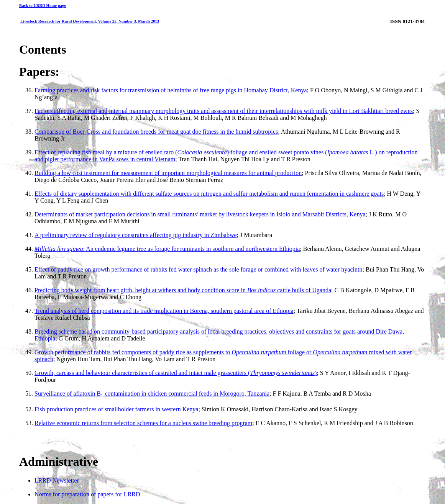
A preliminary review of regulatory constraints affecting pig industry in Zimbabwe (136, 235)
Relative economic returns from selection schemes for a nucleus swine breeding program (143, 423)
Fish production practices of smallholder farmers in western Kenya (116, 409)
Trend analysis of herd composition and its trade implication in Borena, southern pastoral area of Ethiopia (164, 311)
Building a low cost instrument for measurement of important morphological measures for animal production (168, 173)
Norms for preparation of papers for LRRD (87, 494)
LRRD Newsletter (57, 480)
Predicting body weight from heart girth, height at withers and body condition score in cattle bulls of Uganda (183, 290)
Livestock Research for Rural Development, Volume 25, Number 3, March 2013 (90, 21)
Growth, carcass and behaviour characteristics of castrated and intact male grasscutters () (176, 373)
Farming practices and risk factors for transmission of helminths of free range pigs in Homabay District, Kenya (171, 90)
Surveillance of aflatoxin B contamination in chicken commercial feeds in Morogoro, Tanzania (152, 394)
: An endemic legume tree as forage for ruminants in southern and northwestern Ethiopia (167, 249)
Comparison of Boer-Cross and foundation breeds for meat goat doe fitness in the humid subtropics (156, 132)
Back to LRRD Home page (43, 5)
